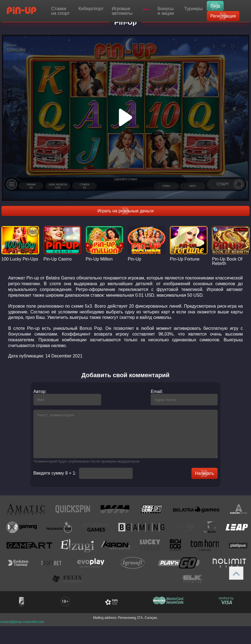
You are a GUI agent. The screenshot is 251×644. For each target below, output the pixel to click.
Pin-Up (134, 259)
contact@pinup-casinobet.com (22, 630)
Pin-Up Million (99, 259)
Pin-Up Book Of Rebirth (227, 261)
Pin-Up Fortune (185, 259)
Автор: (36, 392)
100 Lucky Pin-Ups (20, 259)
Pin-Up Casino (58, 259)
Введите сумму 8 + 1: (51, 481)
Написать (209, 482)
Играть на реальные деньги (125, 211)
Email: (161, 392)
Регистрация (223, 16)
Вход (215, 6)
